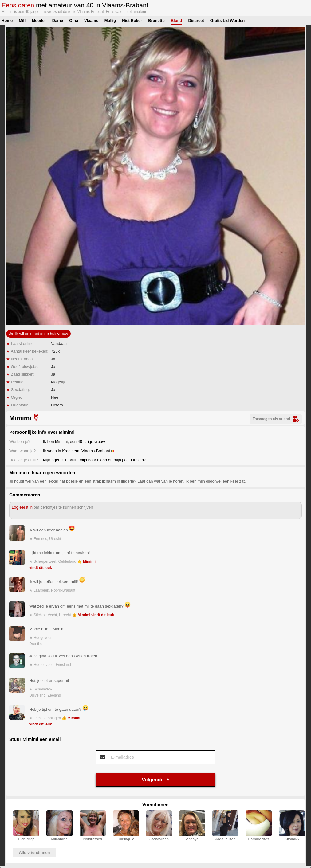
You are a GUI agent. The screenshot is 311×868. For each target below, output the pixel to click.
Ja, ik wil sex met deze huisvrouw (38, 334)
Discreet (196, 20)
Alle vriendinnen (34, 852)
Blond (177, 20)
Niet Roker (132, 20)
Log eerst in (22, 507)
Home (7, 20)
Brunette (156, 20)
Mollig (110, 20)
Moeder (39, 20)
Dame (58, 20)
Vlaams (91, 20)
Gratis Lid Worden (227, 20)
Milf (22, 20)
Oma (74, 20)
